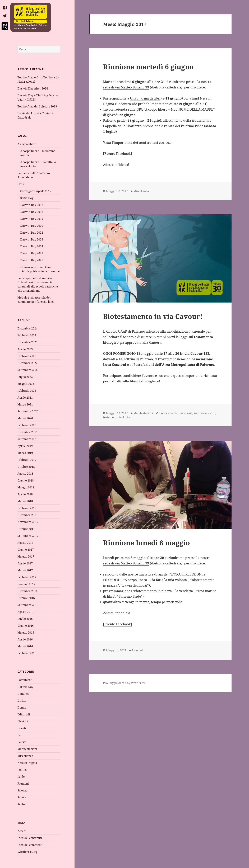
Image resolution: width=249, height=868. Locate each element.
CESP (21, 184)
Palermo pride (114, 120)
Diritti (22, 701)
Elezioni (23, 721)
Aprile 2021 (25, 398)
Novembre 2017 (28, 522)
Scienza (22, 790)
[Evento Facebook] (117, 154)
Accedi (22, 831)
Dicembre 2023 (27, 342)
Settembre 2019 (28, 439)
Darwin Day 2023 (32, 239)
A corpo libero (27, 144)
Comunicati (25, 680)
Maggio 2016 (26, 633)
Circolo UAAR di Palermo (126, 331)
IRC (20, 735)
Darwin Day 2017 (32, 205)
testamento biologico (117, 417)
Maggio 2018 (26, 487)
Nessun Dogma (27, 763)
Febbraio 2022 (27, 391)
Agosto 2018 (25, 474)
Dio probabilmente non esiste (155, 104)
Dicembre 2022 (27, 363)
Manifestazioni (27, 749)
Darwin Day (25, 198)
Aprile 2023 (25, 349)
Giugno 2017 (26, 550)
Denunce (23, 694)
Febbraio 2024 (27, 335)
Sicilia (21, 804)
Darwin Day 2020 (32, 226)
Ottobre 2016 (26, 598)
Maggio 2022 (26, 384)
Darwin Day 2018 (32, 212)
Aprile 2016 (25, 639)
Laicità (22, 742)
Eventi (22, 728)
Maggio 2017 (26, 556)
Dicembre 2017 (27, 515)
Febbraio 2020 (27, 425)
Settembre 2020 (28, 411)
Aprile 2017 (25, 563)
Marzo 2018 (25, 501)
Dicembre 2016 (27, 591)
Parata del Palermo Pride (184, 126)
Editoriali (24, 714)
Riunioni (23, 784)
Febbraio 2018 (27, 508)
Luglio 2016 (25, 619)
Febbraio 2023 (27, 356)
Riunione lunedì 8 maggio (146, 543)
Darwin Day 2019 (32, 219)
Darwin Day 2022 (32, 233)
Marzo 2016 (25, 646)
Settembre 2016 (28, 605)
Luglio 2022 (25, 377)
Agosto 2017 (25, 543)
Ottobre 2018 (26, 467)
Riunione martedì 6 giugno (148, 67)
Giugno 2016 (26, 626)
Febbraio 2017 (27, 577)
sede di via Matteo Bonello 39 (126, 87)
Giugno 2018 (26, 480)
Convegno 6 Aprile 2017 (36, 191)
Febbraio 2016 (27, 653)
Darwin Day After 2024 (33, 88)
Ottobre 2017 (26, 529)
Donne (22, 707)
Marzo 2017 (25, 570)
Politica (22, 770)
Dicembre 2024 (27, 328)
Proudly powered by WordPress (124, 683)
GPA (140, 109)
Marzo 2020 (25, 418)
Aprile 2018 (25, 494)
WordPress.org (27, 852)
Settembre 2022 (28, 370)
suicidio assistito (204, 413)
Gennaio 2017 (26, 584)
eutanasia (186, 413)
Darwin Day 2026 (32, 260)
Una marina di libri (145, 98)
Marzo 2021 (25, 404)
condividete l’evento (138, 376)
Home (31, 14)
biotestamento (168, 413)
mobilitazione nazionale (186, 331)
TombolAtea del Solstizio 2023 (37, 106)
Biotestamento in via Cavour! (153, 316)
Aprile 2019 (25, 446)
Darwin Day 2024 (32, 246)
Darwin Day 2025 (32, 253)
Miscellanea (25, 756)
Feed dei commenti (30, 845)
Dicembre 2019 (27, 432)
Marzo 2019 (25, 453)
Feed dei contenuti (30, 838)
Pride (21, 777)
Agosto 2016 (25, 612)
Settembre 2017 (28, 536)
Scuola (22, 797)
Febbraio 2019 (27, 460)
